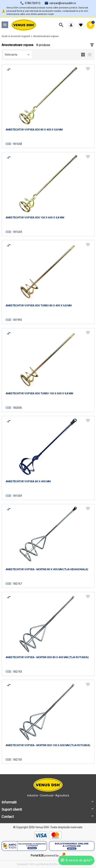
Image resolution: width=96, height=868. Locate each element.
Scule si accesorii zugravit (16, 36)
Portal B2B (37, 856)
